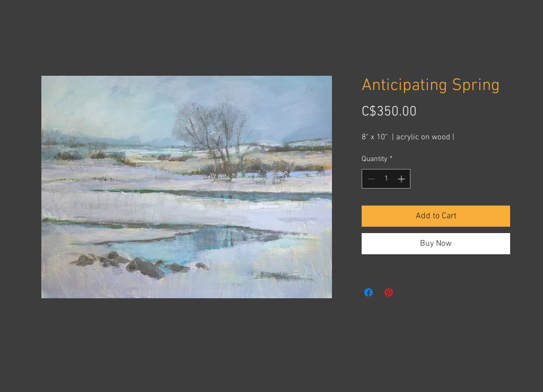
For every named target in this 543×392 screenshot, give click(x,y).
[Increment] (402, 179)
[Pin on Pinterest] (389, 292)
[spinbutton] (386, 179)
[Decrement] (370, 179)
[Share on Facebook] (369, 292)
